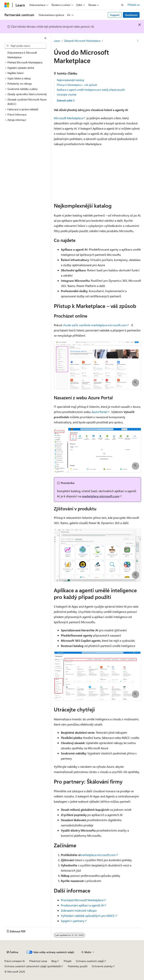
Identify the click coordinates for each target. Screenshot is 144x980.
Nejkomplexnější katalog (70, 80)
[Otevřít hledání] (122, 5)
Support (115, 15)
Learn (57, 41)
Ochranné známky (102, 966)
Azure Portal (99, 412)
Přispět (68, 961)
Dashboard (131, 15)
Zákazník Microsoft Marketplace (82, 41)
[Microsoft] (7, 5)
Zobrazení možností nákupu (79, 910)
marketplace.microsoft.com (101, 496)
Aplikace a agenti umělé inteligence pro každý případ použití (91, 90)
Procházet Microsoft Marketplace (82, 900)
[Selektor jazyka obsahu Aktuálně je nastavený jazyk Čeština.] (12, 952)
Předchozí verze (38, 961)
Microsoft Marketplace (68, 118)
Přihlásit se (134, 5)
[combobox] (25, 46)
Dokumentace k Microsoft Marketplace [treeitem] (22, 55)
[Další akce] (138, 41)
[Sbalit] (45, 38)
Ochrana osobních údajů (90, 961)
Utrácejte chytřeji (67, 94)
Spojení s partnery (73, 921)
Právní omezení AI (15, 961)
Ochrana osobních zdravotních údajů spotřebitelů (33, 966)
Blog (54, 961)
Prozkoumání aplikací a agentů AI (82, 905)
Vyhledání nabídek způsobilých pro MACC (88, 916)
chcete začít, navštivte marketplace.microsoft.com (94, 325)
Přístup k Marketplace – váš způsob (77, 85)
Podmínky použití (78, 966)
